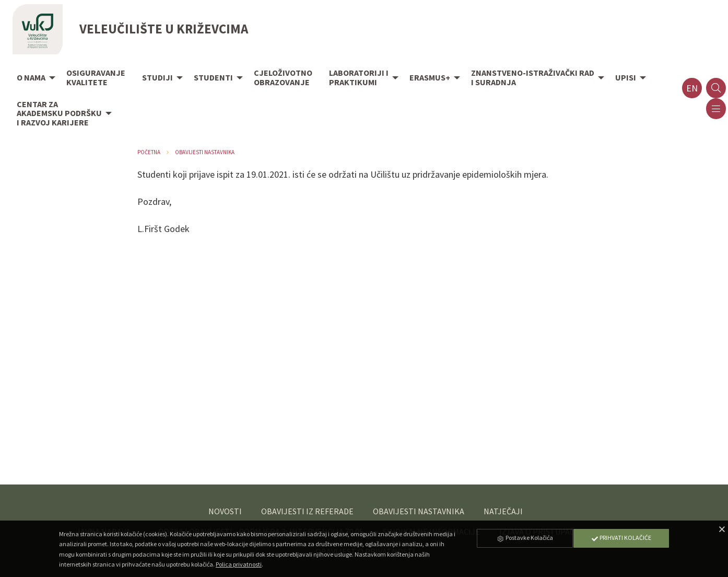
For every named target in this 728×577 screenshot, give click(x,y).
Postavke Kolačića (525, 538)
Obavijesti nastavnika (205, 152)
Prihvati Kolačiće (621, 538)
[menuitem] (33, 78)
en (692, 88)
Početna (149, 152)
